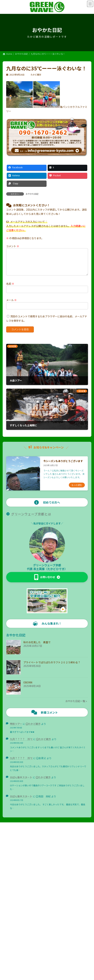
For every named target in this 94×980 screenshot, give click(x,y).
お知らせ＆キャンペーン (16, 890)
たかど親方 (34, 728)
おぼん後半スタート (21, 782)
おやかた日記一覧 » (76, 705)
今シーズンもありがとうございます (63, 465)
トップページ (11, 872)
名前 (10, 288)
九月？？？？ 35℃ (21, 743)
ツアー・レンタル (13, 896)
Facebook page (47, 940)
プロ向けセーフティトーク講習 (22, 884)
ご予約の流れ (13, 902)
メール (11, 304)
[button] (47, 581)
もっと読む (77, 489)
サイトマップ (11, 927)
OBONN (28, 687)
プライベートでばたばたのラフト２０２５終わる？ (52, 667)
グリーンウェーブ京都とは (31, 518)
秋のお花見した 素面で (37, 646)
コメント (13, 246)
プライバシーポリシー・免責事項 (47, 957)
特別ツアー (16, 728)
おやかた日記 (32, 194)
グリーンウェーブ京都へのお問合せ (22, 921)
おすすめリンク (12, 915)
